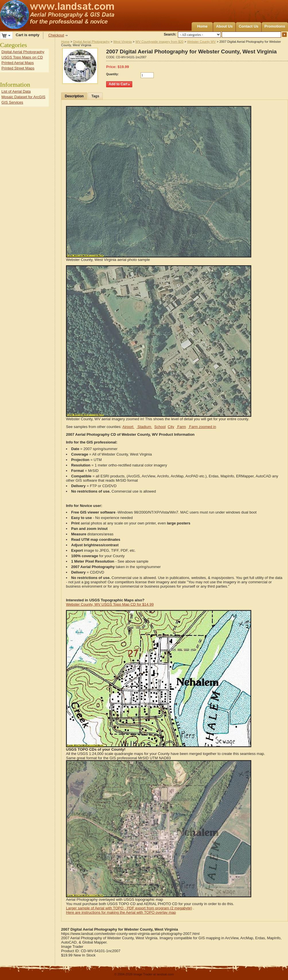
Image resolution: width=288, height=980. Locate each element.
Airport (129, 427)
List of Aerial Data (16, 91)
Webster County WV (201, 42)
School (160, 427)
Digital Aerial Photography (91, 42)
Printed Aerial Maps (18, 63)
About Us (224, 26)
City (171, 427)
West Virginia (123, 42)
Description (74, 96)
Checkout (56, 35)
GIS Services (12, 102)
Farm (181, 427)
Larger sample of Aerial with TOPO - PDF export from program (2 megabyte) (129, 908)
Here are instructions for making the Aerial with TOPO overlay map (121, 912)
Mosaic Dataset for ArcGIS (23, 97)
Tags (95, 96)
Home (202, 26)
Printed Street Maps (18, 68)
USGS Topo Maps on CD (22, 57)
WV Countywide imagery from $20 (159, 42)
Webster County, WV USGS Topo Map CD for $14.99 (110, 604)
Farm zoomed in (202, 427)
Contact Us (249, 26)
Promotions (275, 26)
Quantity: (112, 74)
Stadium (144, 427)
